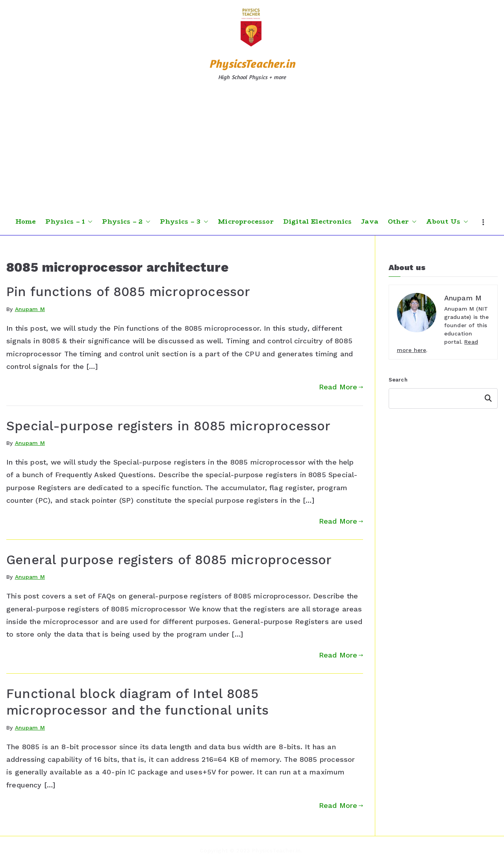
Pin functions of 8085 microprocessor (128, 292)
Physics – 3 (184, 222)
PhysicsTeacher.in (252, 64)
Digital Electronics (317, 222)
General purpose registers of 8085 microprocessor (169, 560)
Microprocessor (246, 222)
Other (402, 222)
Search (398, 380)
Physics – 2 (126, 222)
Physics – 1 (69, 222)
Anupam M (30, 309)
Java (370, 222)
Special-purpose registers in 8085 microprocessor (169, 426)
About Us (447, 222)
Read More (341, 387)
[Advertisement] (252, 149)
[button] (89, 222)
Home (26, 222)
